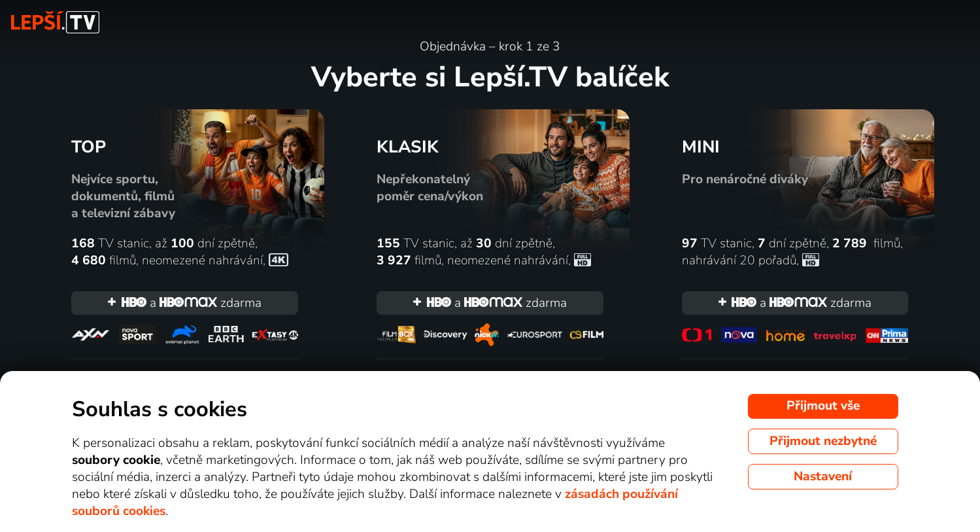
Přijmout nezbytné (823, 441)
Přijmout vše (823, 406)
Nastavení (823, 476)
